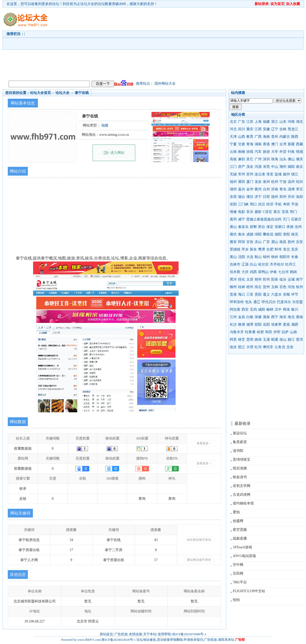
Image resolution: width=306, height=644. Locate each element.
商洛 (286, 309)
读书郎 (238, 451)
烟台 (242, 197)
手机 (278, 204)
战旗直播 (240, 538)
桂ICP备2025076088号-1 (189, 634)
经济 (270, 204)
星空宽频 (240, 530)
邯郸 (253, 227)
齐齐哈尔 (277, 264)
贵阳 (258, 294)
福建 (266, 122)
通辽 (257, 302)
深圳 (266, 159)
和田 (269, 332)
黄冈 (233, 219)
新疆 (291, 144)
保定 (270, 227)
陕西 (295, 137)
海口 (242, 294)
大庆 (245, 272)
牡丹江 (290, 264)
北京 (233, 122)
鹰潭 (262, 249)
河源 (258, 167)
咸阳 (262, 309)
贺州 (266, 287)
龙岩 (258, 182)
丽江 (291, 340)
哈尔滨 (263, 264)
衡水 (242, 234)
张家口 (280, 227)
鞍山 (258, 257)
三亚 (250, 294)
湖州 (233, 189)
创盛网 (238, 521)
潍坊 (250, 197)
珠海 (275, 159)
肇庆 (299, 159)
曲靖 (258, 340)
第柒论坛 (240, 433)
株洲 (242, 325)
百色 (283, 287)
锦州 (266, 257)
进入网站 (117, 153)
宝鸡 (253, 309)
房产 (242, 167)
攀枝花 (268, 234)
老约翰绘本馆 (243, 503)
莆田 (242, 182)
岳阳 (266, 325)
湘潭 (250, 325)
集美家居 (240, 442)
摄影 (258, 212)
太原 (250, 279)
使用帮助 (164, 634)
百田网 (238, 573)
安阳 (233, 204)
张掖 (258, 317)
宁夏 (233, 144)
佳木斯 (235, 272)
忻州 (266, 279)
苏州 (250, 174)
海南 (266, 137)
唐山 (233, 227)
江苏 (250, 122)
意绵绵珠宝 (242, 460)
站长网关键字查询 (199, 540)
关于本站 (150, 634)
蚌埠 (278, 249)
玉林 (275, 287)
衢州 (258, 189)
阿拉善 (235, 309)
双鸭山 (263, 272)
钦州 (299, 287)
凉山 (258, 242)
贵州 (275, 137)
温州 (291, 182)
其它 (250, 159)
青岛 (283, 189)
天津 (233, 137)
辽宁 (275, 129)
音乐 (250, 212)
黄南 (299, 317)
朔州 (258, 279)
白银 (250, 317)
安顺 (286, 294)
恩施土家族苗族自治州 (264, 219)
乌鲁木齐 (237, 332)
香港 (266, 144)
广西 (258, 137)
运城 (291, 279)
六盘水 (276, 294)
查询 (142, 499)
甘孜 (250, 242)
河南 (291, 122)
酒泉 (266, 317)
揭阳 (291, 167)
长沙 (233, 325)
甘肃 (242, 144)
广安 (266, 242)
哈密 (260, 332)
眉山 (275, 242)
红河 (258, 347)
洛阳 (299, 197)
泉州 (266, 182)
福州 (233, 182)
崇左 (258, 287)
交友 (290, 347)
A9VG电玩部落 (244, 556)
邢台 (262, 227)
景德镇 (235, 249)
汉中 (278, 309)
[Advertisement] (126, 43)
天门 (286, 219)
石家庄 (296, 219)
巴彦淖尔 (284, 302)
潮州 (283, 167)
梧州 (250, 287)
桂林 (242, 287)
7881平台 (240, 582)
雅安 (233, 242)
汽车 (258, 152)
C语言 (267, 212)
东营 (233, 197)
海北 (291, 317)
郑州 (283, 197)
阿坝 (242, 242)
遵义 (266, 294)
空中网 (238, 565)
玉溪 (266, 340)
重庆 (250, 129)
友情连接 (135, 634)
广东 (242, 122)
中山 (275, 167)
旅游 (266, 152)
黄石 (277, 212)
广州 (258, 159)
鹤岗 (293, 272)
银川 (295, 309)
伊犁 (277, 332)
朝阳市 (285, 257)
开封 (291, 197)
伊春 (273, 272)
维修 (233, 212)
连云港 (260, 174)
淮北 (286, 249)
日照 (266, 197)
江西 (258, 129)
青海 (250, 144)
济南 (275, 189)
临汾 (283, 279)
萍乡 (245, 249)
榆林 (270, 309)
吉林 (283, 129)
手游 (295, 204)
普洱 (299, 340)
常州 (242, 174)
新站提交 (106, 634)
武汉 (262, 204)
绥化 (242, 279)
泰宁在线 (82, 93)
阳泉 (275, 279)
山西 (242, 137)
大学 (275, 152)
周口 (253, 204)
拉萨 (285, 332)
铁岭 (275, 257)
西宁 (275, 317)
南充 (295, 234)
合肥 (270, 249)
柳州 (233, 287)
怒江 (242, 347)
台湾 (283, 144)
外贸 (283, 152)
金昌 (242, 317)
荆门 (293, 212)
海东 (283, 317)
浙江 (275, 122)
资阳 (286, 234)
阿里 (233, 340)
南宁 (299, 279)
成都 (250, 234)
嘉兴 (242, 189)
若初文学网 (242, 486)
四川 (242, 129)
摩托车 (268, 347)
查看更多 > (204, 443)
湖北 (299, 122)
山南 (293, 332)
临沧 (233, 347)
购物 (242, 152)
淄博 (291, 189)
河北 (233, 129)
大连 (250, 257)
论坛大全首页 (40, 93)
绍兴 (299, 182)
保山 (283, 340)
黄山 (233, 257)
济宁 (258, 197)
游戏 (250, 152)
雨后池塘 (240, 468)
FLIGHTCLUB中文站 (249, 591)
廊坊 (233, 234)
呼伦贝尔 (269, 302)
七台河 (283, 272)
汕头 (283, 159)
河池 (291, 287)
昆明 (250, 340)
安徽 (266, 129)
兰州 (233, 317)
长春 (295, 257)
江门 (233, 167)
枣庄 (299, 189)
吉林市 (235, 264)
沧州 (298, 227)
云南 (233, 152)
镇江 (295, 174)
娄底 (286, 325)
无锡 (233, 174)
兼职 (242, 159)
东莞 (266, 167)
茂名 (250, 167)
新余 (253, 249)
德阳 (278, 234)
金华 (250, 189)
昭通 (275, 340)
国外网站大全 (165, 84)
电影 (242, 212)
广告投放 (121, 634)
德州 (275, 197)
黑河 (233, 279)
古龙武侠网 (242, 495)
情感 (299, 152)
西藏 (299, 144)
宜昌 (285, 212)
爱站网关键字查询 (199, 560)
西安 (245, 309)
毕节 (295, 294)
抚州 (291, 242)
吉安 (299, 242)
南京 (299, 167)
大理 (250, 347)
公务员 (280, 347)
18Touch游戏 (242, 547)
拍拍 (236, 600)
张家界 (276, 325)
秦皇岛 (243, 227)
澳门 (275, 144)
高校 (233, 159)
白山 (253, 264)
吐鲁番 (250, 332)
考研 (286, 204)
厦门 (250, 182)
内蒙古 (285, 137)
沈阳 (242, 257)
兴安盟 (297, 302)
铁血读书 (240, 477)
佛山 (291, 159)
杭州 (275, 182)
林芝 (242, 340)
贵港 (233, 294)
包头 (249, 302)
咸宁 (242, 219)
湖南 (258, 144)
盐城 (278, 174)
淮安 (270, 174)
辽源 (245, 264)
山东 (283, 122)
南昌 (283, 242)
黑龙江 (293, 129)
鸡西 (253, 272)
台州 (266, 189)
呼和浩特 (237, 302)
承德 (290, 227)
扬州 (286, 174)
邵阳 (258, 325)
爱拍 (236, 512)
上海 (258, 122)
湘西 (295, 325)
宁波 (283, 182)
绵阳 (258, 234)
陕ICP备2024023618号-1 (119, 640)
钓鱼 (291, 152)
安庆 (295, 249)
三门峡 (243, 204)
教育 (250, 137)
